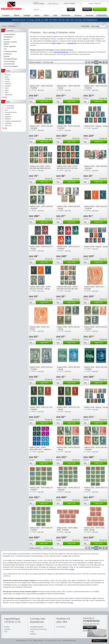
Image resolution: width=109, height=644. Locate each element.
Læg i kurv (46, 102)
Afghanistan (9, 95)
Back (89, 62)
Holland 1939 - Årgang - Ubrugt (96, 407)
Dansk (36, 3)
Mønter (37, 15)
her (72, 603)
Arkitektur (8, 119)
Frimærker (6, 15)
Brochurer (78, 15)
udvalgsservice (72, 43)
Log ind (66, 3)
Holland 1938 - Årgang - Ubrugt (96, 247)
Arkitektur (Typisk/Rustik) (13, 121)
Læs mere (86, 631)
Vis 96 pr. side (48, 62)
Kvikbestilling (102, 15)
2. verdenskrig (9, 108)
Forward (103, 62)
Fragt (32, 632)
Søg (72, 9)
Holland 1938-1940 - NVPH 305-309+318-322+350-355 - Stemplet (68, 289)
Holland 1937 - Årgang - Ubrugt (96, 126)
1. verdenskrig (9, 106)
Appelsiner (8, 117)
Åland (7, 90)
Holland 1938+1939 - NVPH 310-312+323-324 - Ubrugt (40, 288)
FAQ (6, 632)
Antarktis (8, 114)
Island (7, 88)
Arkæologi (8, 123)
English (42, 3)
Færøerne (8, 84)
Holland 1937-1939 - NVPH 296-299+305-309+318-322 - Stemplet (40, 168)
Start (86, 62)
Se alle (5, 97)
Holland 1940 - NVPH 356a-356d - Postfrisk (67, 529)
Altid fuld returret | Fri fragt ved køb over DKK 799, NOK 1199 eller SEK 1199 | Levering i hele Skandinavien (54, 20)
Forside (4, 26)
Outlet (55, 15)
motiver (59, 43)
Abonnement (66, 15)
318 (92, 62)
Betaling (33, 634)
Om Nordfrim (61, 627)
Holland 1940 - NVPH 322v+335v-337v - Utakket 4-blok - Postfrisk (40, 449)
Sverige (7, 79)
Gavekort (7, 629)
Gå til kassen (100, 9)
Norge (7, 77)
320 (100, 62)
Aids (6, 110)
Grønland (8, 86)
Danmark (8, 75)
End (106, 62)
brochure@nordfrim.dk (61, 52)
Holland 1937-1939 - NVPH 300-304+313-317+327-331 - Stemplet (68, 168)
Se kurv (88, 9)
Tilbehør (17, 15)
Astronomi (8, 126)
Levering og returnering (38, 629)
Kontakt (72, 3)
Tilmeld (91, 627)
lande (54, 43)
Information (90, 15)
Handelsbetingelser (37, 627)
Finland (7, 81)
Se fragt (31, 98)
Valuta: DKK (53, 4)
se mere (72, 569)
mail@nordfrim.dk (69, 641)
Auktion (46, 15)
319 (96, 62)
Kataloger (27, 15)
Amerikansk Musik (11, 112)
